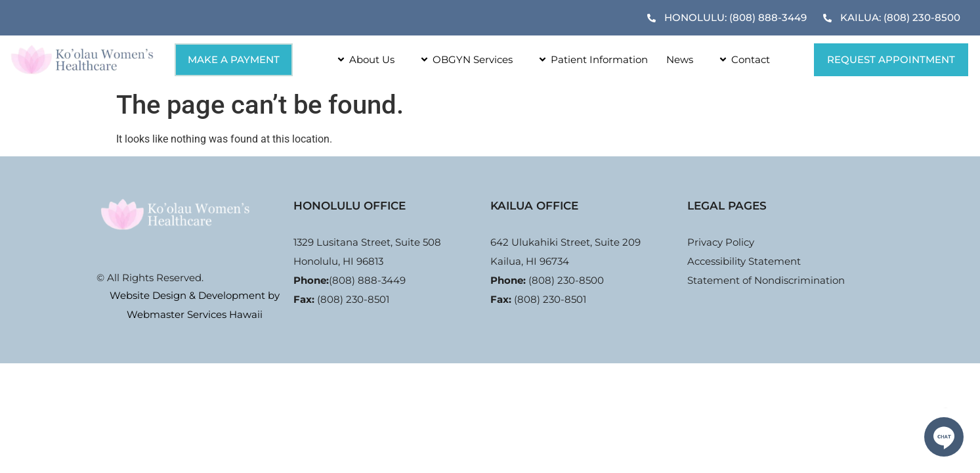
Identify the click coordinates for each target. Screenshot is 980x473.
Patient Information (589, 59)
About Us (362, 59)
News (680, 59)
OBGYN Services (463, 59)
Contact (741, 59)
